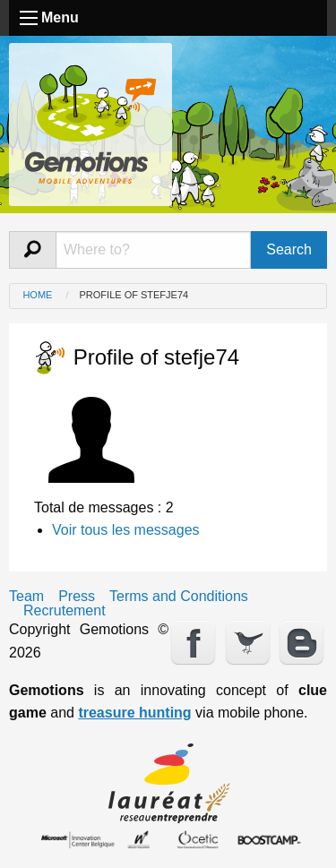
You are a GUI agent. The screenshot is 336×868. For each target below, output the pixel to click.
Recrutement (65, 611)
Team (26, 597)
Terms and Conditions (179, 597)
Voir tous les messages (126, 530)
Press (77, 597)
